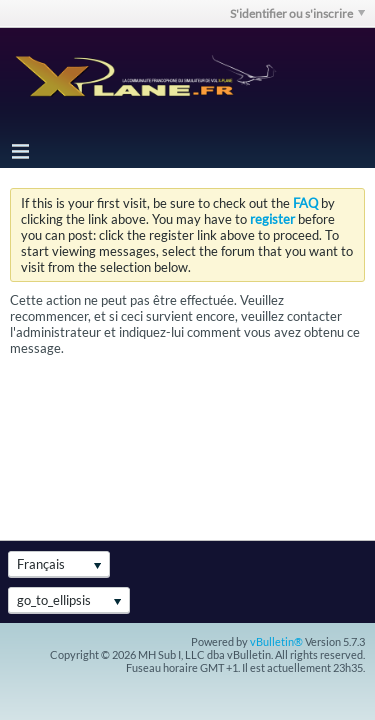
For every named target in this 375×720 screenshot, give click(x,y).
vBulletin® (276, 641)
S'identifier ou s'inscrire (297, 13)
